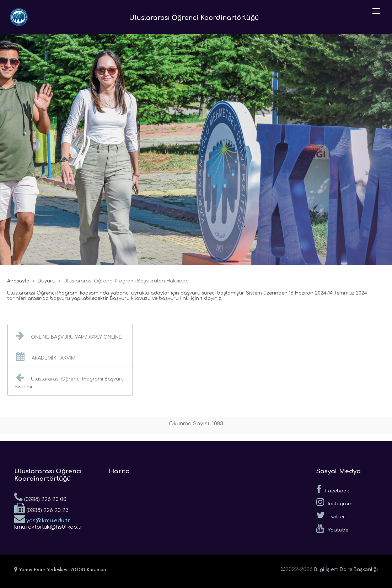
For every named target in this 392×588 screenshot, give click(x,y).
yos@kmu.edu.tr (42, 518)
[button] (70, 335)
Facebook (333, 489)
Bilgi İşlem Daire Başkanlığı (346, 570)
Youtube (332, 528)
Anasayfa (18, 281)
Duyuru (47, 281)
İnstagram (334, 502)
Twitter (331, 515)
